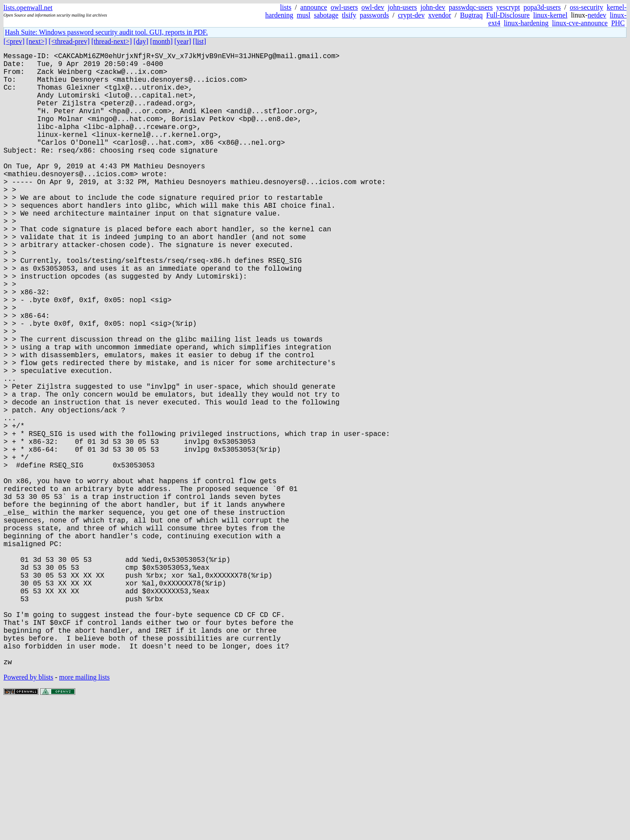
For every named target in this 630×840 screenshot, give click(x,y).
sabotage (326, 15)
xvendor (440, 15)
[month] (161, 41)
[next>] (37, 41)
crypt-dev (411, 15)
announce (313, 7)
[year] (183, 41)
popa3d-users (542, 7)
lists (286, 7)
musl (303, 15)
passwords (374, 15)
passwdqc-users (471, 7)
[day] (141, 41)
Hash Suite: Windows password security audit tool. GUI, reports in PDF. (106, 32)
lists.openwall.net (28, 8)
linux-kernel (550, 15)
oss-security (586, 7)
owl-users (344, 7)
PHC (618, 23)
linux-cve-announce (580, 23)
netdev (597, 15)
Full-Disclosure (508, 15)
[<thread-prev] (69, 41)
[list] (199, 41)
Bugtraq (472, 15)
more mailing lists (84, 814)
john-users (402, 7)
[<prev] (14, 41)
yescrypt (508, 7)
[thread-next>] (112, 41)
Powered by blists (28, 814)
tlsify (349, 15)
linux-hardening (526, 23)
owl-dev (373, 7)
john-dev (433, 7)
